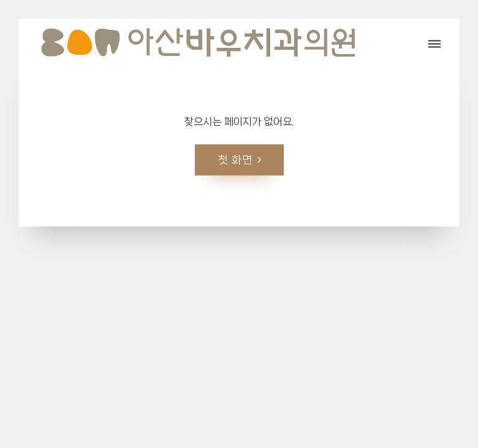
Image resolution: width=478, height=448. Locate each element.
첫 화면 (235, 159)
